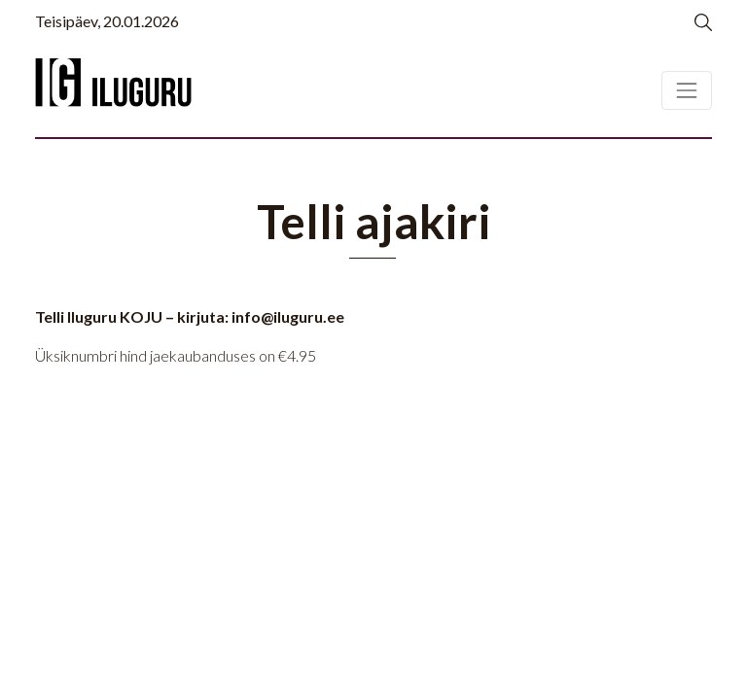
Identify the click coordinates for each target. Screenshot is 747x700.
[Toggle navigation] (687, 90)
